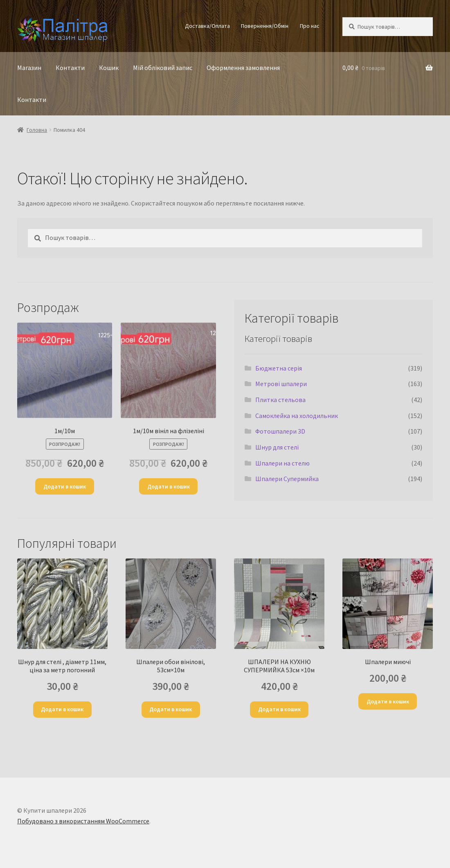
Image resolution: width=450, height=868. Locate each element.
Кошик (109, 68)
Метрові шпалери (281, 384)
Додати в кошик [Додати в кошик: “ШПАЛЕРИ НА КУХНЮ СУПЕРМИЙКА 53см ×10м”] (279, 709)
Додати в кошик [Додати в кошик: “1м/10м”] (65, 486)
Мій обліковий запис (163, 68)
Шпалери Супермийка (287, 479)
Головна (37, 130)
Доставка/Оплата (207, 26)
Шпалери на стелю (282, 463)
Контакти (70, 68)
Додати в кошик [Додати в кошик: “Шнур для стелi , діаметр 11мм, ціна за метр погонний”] (62, 709)
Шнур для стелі (277, 447)
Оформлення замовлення (243, 68)
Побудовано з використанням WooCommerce (83, 821)
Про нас (310, 26)
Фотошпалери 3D (280, 431)
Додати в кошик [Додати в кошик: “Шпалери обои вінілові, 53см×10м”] (171, 709)
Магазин (29, 68)
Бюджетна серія (279, 368)
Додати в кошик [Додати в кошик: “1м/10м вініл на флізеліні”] (169, 486)
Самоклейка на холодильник (297, 416)
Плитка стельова (280, 400)
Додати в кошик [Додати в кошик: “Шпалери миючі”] (388, 701)
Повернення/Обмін (265, 26)
